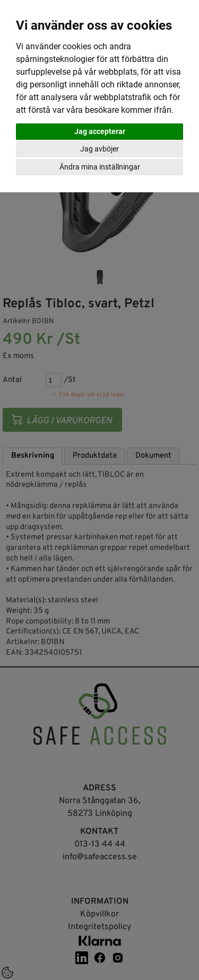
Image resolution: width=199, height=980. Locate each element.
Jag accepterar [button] (100, 131)
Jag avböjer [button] (99, 149)
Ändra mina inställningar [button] (100, 167)
